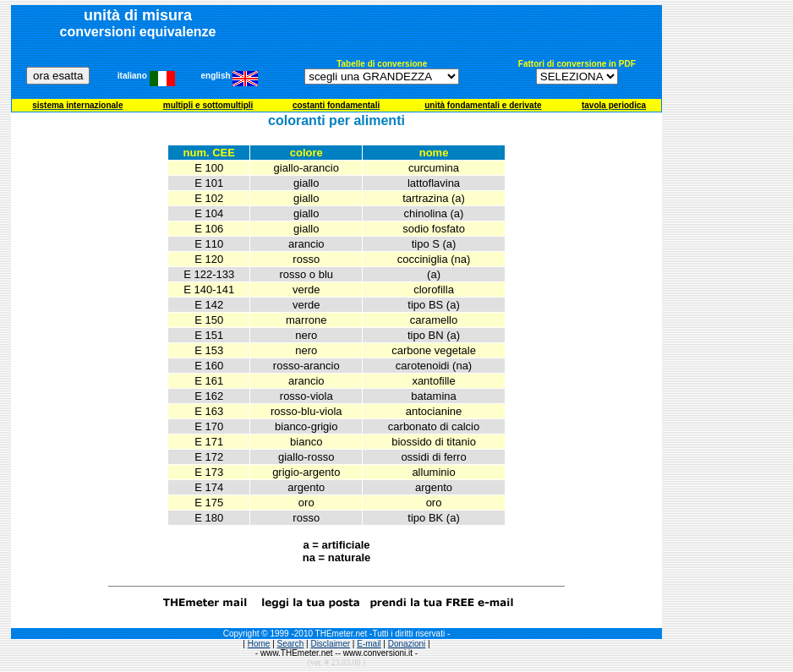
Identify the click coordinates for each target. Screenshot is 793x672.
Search (291, 644)
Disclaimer (330, 644)
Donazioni (407, 644)
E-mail (369, 644)
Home (259, 644)
